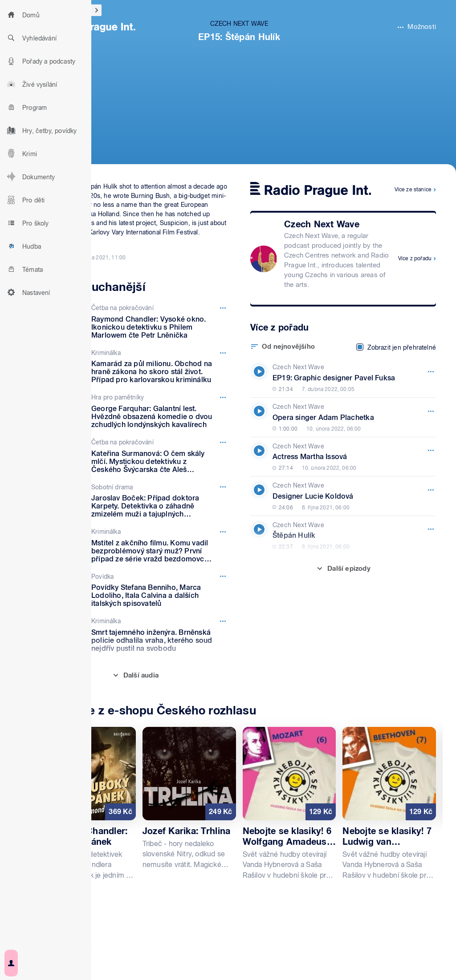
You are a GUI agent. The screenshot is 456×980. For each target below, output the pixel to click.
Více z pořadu (415, 258)
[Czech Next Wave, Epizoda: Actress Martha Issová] (341, 457)
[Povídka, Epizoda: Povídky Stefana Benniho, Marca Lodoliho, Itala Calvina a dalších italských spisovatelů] (140, 590)
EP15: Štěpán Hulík (239, 37)
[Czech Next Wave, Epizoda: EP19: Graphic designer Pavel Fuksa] (341, 378)
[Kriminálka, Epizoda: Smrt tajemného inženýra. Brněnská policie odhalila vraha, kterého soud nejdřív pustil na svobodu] (140, 635)
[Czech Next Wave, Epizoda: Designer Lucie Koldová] (341, 496)
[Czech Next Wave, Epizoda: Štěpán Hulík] (341, 536)
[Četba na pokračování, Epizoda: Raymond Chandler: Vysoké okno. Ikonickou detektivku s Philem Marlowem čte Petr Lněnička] (140, 321)
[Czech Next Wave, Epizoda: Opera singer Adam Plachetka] (341, 417)
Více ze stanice (413, 190)
